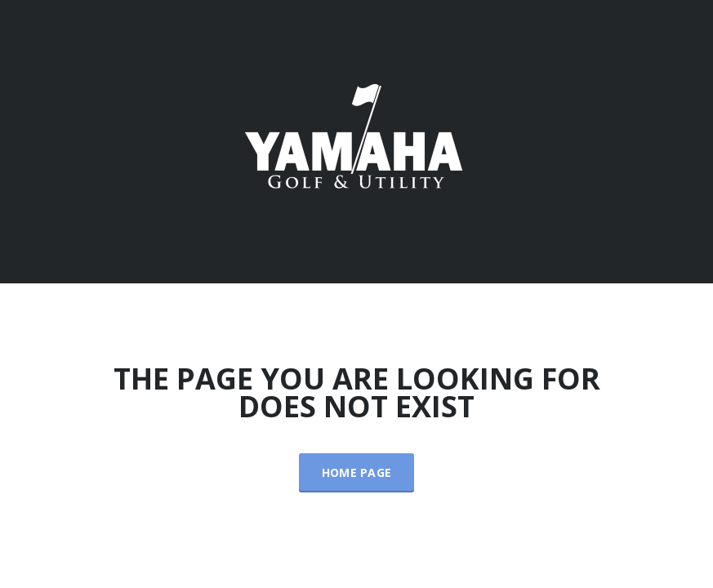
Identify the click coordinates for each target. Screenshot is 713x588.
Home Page (357, 472)
